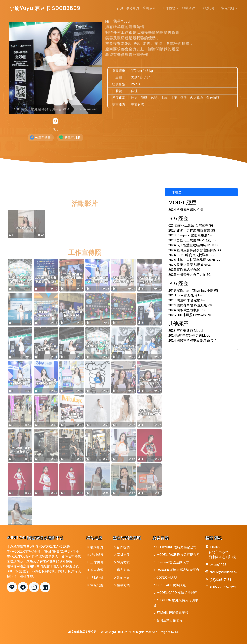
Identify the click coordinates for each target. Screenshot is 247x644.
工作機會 (171, 8)
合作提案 (123, 547)
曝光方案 (123, 570)
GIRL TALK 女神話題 (171, 585)
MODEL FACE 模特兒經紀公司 (178, 555)
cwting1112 (218, 565)
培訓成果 (151, 8)
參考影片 (133, 8)
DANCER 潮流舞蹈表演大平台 (178, 570)
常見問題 (229, 8)
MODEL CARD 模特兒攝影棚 (177, 593)
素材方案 (123, 555)
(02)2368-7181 (220, 580)
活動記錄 (210, 8)
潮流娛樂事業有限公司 (82, 632)
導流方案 (123, 562)
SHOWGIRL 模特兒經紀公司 (177, 547)
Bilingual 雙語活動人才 (173, 562)
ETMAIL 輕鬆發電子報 (172, 613)
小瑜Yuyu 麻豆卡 (45, 8)
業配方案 (123, 578)
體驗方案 (123, 585)
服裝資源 (190, 8)
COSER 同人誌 (167, 578)
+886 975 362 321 (223, 587)
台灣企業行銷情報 (170, 620)
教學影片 (97, 547)
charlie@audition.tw (223, 572)
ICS (177, 632)
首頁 (120, 8)
